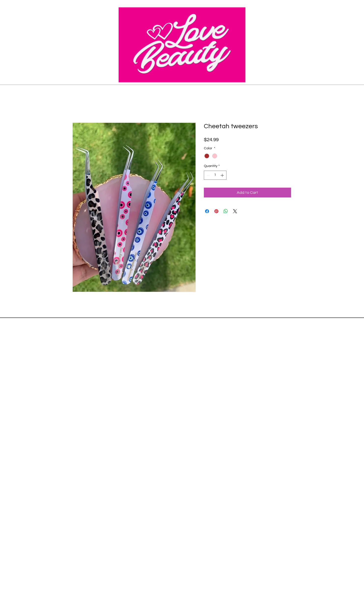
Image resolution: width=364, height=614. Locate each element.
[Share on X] (235, 211)
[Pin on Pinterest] (216, 211)
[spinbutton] (215, 175)
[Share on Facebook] (207, 211)
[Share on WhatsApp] (226, 211)
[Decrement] (208, 175)
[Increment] (223, 175)
